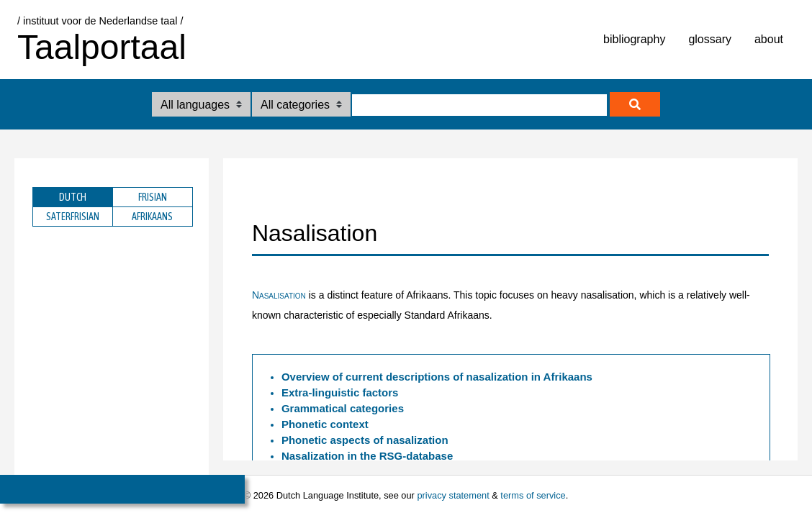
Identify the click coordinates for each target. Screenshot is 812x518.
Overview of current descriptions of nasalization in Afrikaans (437, 377)
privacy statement (453, 495)
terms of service (533, 495)
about (769, 39)
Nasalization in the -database (367, 456)
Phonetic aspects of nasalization (365, 440)
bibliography (634, 39)
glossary (710, 39)
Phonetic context (325, 424)
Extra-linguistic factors (340, 392)
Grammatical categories (343, 408)
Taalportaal (102, 47)
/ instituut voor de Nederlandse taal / (100, 21)
